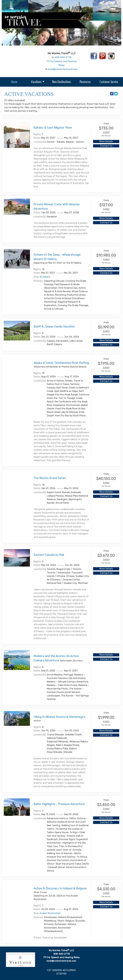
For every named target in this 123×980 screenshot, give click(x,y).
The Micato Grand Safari (50, 478)
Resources (85, 82)
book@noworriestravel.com (63, 69)
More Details (106, 141)
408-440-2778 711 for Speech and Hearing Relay (61, 61)
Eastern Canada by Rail (49, 555)
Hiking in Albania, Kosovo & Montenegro (59, 717)
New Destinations (61, 82)
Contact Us (106, 146)
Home (14, 82)
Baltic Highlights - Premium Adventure (59, 804)
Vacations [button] (36, 82)
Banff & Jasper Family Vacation (54, 326)
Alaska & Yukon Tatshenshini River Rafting (61, 363)
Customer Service (109, 82)
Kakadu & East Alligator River (53, 128)
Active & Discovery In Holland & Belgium (60, 888)
